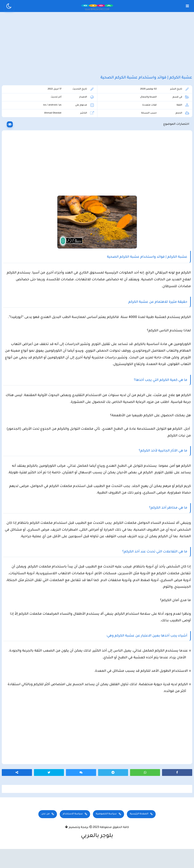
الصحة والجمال (150, 108)
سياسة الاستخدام (73, 835)
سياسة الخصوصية (106, 835)
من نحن (46, 835)
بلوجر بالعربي (97, 857)
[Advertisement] (97, 48)
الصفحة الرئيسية (139, 835)
